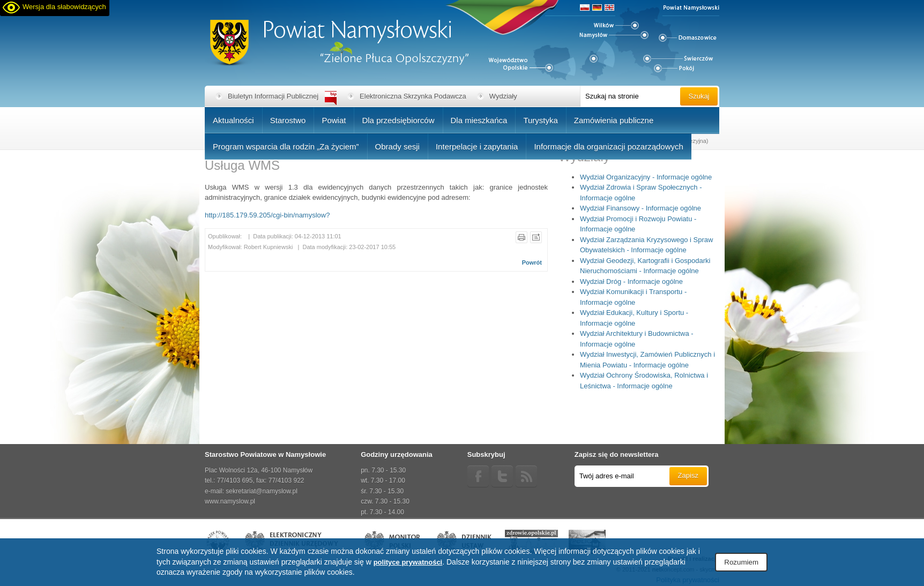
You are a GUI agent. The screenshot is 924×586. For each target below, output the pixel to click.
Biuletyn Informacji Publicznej (273, 96)
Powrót (532, 262)
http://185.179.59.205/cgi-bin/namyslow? (267, 215)
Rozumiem (741, 562)
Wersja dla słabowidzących (64, 7)
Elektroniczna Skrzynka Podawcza (413, 96)
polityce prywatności (408, 562)
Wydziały (503, 96)
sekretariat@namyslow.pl (262, 491)
